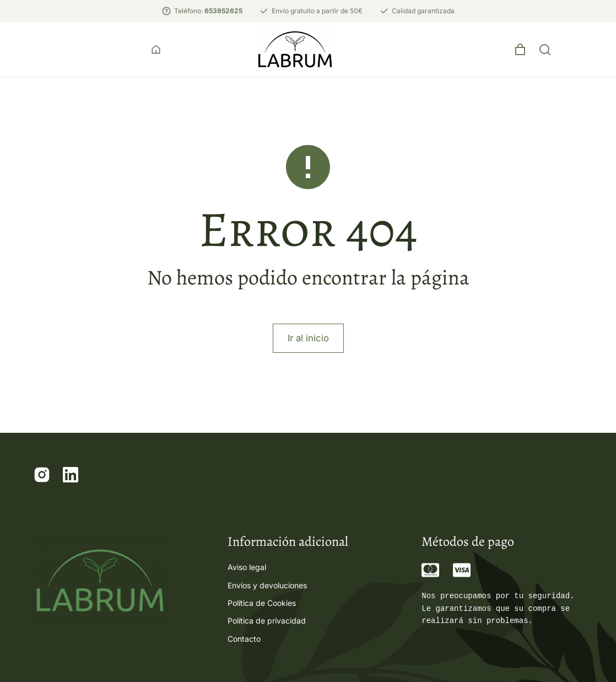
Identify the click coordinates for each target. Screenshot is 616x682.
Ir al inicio (308, 349)
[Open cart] (568, 55)
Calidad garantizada (423, 11)
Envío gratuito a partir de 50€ (317, 11)
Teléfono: (208, 11)
